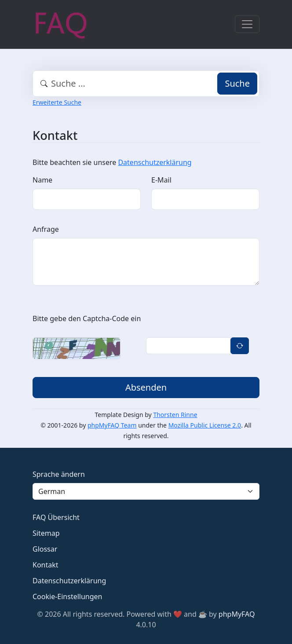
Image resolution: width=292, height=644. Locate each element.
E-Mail (161, 180)
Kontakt (46, 565)
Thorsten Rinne (175, 415)
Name (42, 180)
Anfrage (46, 229)
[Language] (146, 491)
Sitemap (46, 533)
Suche (237, 83)
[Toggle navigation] (247, 24)
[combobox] (146, 84)
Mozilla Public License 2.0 (205, 425)
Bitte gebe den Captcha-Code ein (87, 318)
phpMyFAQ (237, 614)
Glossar (45, 549)
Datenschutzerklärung (155, 162)
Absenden (146, 387)
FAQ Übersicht (56, 517)
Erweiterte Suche (57, 102)
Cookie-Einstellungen (67, 596)
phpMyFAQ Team (112, 425)
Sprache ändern (59, 474)
